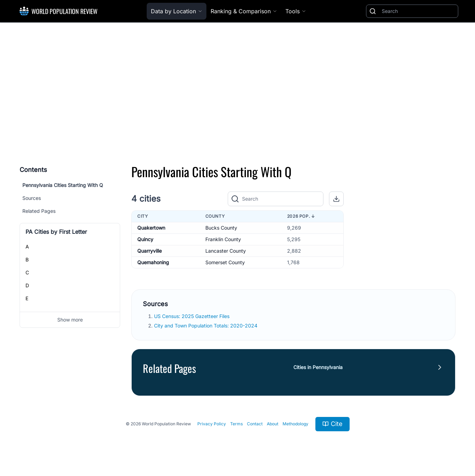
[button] (336, 199)
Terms (236, 424)
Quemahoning (153, 262)
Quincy (145, 239)
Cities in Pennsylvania (318, 367)
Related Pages (39, 211)
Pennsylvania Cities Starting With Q (63, 185)
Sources (32, 198)
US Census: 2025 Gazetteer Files (192, 316)
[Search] (418, 11)
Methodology (295, 424)
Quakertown (151, 228)
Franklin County (223, 239)
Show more (70, 320)
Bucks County (221, 228)
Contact (255, 424)
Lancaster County (226, 251)
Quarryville (149, 251)
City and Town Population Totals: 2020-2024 (206, 326)
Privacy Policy (212, 424)
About (273, 424)
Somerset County (225, 262)
